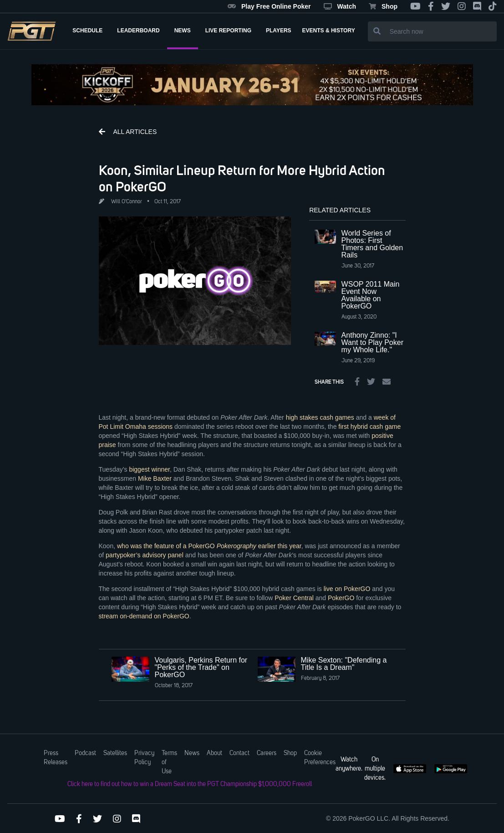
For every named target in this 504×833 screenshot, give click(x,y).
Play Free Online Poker (269, 6)
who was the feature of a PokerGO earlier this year (209, 546)
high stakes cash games (320, 417)
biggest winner (149, 469)
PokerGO (341, 598)
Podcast (85, 753)
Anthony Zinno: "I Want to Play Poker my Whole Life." (372, 342)
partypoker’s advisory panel (145, 555)
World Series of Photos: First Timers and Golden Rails (372, 244)
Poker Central (294, 598)
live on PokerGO (347, 589)
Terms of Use (169, 762)
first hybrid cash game (369, 427)
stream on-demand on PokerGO (144, 616)
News (192, 753)
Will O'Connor (127, 202)
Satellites (115, 753)
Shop (383, 6)
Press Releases (56, 758)
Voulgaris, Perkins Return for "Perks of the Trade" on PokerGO (201, 667)
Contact (239, 753)
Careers (267, 753)
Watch (340, 6)
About (214, 753)
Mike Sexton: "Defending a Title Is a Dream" (344, 664)
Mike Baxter (155, 478)
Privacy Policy (144, 758)
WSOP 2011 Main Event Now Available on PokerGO (371, 295)
